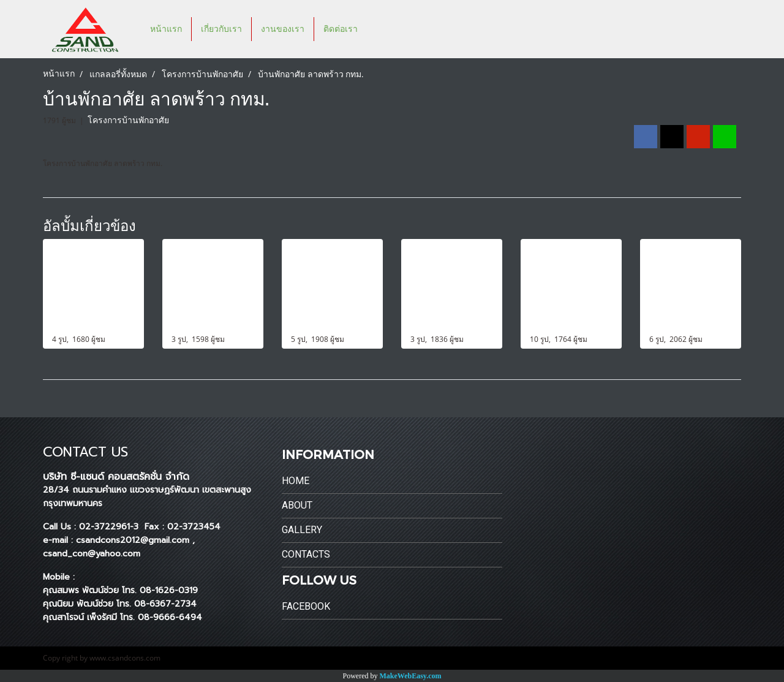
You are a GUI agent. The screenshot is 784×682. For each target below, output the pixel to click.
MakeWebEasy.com (411, 676)
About (297, 505)
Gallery (302, 530)
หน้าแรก (166, 29)
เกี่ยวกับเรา (221, 29)
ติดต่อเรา (341, 29)
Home (296, 481)
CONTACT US (85, 452)
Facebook (306, 606)
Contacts (306, 554)
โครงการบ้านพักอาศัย (128, 120)
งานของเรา (283, 29)
